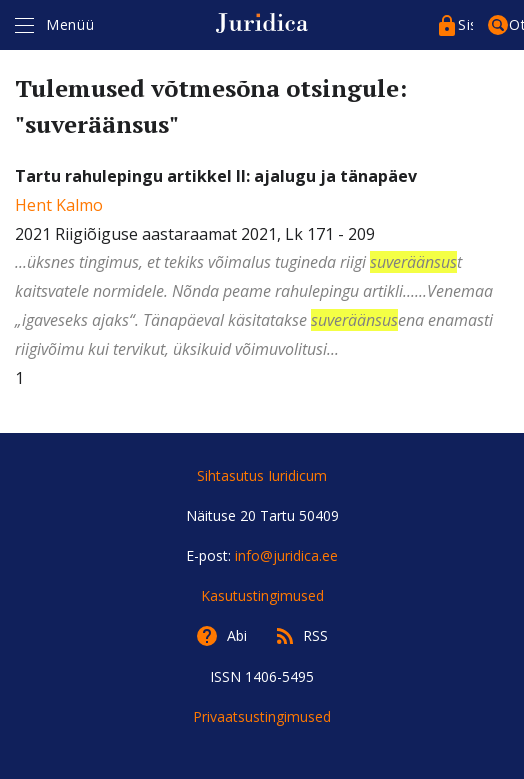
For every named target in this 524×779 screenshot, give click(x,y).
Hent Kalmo (59, 205)
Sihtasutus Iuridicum (262, 475)
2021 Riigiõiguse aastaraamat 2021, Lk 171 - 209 (262, 264)
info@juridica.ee (286, 555)
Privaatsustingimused (262, 716)
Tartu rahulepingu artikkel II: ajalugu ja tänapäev (216, 176)
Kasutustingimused (262, 595)
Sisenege (465, 24)
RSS (315, 635)
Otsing (516, 24)
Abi (237, 635)
